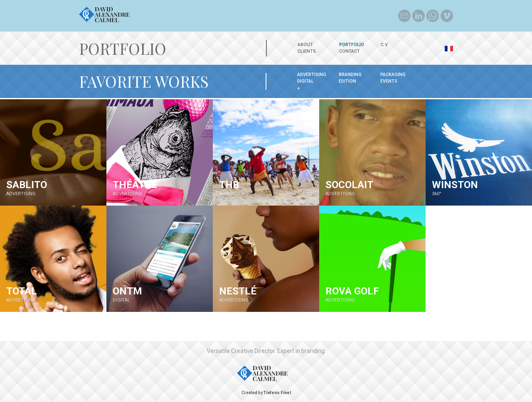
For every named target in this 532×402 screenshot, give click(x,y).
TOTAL (22, 291)
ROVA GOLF (352, 291)
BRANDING (350, 75)
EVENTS (389, 81)
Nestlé (238, 291)
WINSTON (455, 185)
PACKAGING (393, 75)
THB (229, 185)
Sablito (27, 185)
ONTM (127, 291)
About (305, 45)
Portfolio (352, 45)
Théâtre (135, 185)
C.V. (385, 45)
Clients (307, 51)
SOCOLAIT (349, 185)
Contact (350, 51)
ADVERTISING (312, 75)
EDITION (347, 81)
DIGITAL (305, 81)
